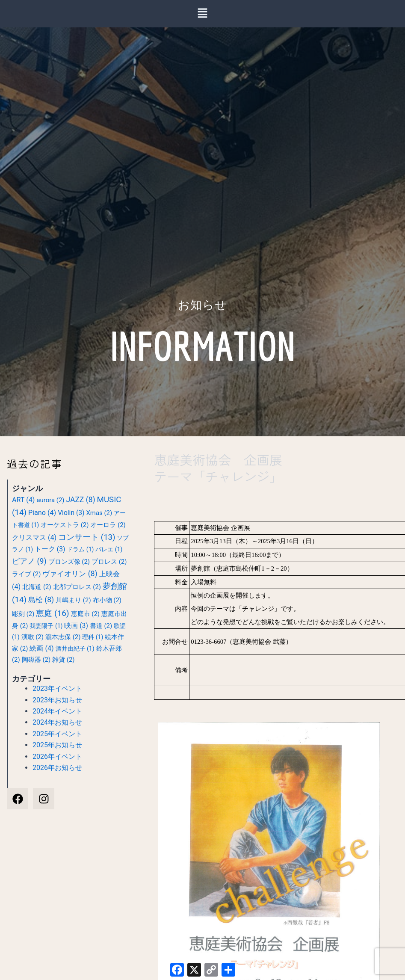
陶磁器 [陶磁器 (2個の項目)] (36, 660)
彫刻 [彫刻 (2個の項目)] (23, 614)
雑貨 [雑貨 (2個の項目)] (63, 660)
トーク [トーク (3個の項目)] (50, 549)
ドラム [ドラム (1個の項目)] (80, 549)
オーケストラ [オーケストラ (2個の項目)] (65, 525)
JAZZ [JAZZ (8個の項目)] (81, 500)
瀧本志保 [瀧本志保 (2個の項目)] (63, 637)
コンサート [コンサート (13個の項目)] (87, 537)
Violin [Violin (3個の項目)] (71, 513)
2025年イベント (57, 734)
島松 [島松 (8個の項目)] (41, 600)
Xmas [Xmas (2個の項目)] (99, 513)
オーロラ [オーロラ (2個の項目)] (108, 525)
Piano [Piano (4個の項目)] (42, 513)
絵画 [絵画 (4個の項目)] (41, 648)
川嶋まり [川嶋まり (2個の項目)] (73, 600)
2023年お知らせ (57, 700)
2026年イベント (57, 756)
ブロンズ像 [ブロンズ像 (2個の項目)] (69, 562)
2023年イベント (57, 688)
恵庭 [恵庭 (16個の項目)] (52, 613)
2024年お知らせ (57, 722)
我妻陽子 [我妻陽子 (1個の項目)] (46, 626)
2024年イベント (57, 711)
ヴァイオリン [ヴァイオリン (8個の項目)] (70, 574)
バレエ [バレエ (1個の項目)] (109, 549)
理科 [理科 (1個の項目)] (93, 637)
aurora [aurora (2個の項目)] (50, 500)
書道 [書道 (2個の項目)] (101, 626)
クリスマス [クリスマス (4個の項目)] (34, 537)
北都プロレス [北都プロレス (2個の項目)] (77, 587)
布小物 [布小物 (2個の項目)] (107, 600)
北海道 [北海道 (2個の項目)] (37, 587)
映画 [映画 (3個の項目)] (76, 626)
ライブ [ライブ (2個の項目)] (26, 574)
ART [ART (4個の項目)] (23, 500)
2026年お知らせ (57, 768)
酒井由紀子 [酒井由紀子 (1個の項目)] (75, 648)
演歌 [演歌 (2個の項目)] (33, 637)
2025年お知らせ (57, 745)
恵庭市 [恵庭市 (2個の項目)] (85, 614)
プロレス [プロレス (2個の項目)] (109, 562)
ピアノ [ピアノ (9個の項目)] (29, 561)
